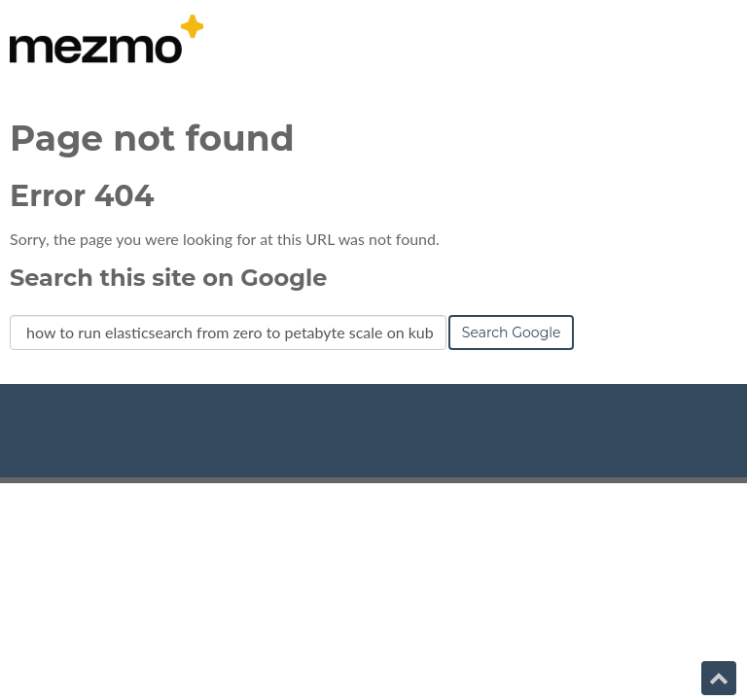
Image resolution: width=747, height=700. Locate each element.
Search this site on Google (168, 278)
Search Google (512, 332)
